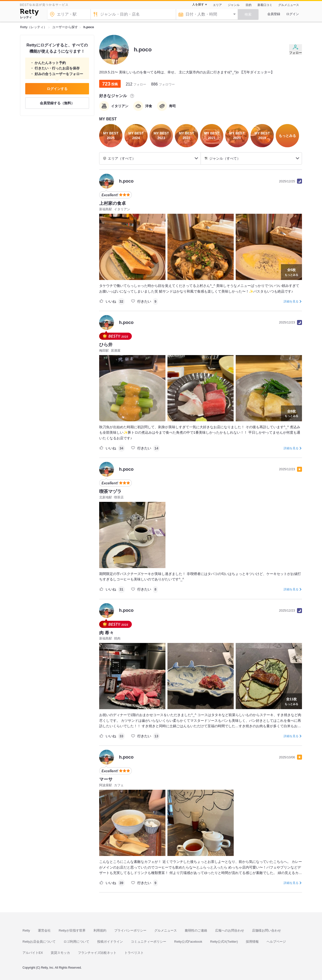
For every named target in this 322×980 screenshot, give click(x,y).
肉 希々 (106, 633)
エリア (217, 5)
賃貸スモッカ (60, 953)
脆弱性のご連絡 (196, 930)
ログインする (57, 89)
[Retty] (29, 13)
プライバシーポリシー (130, 930)
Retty (26, 930)
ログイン (293, 14)
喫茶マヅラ (110, 491)
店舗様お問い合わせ (266, 930)
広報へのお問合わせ (230, 930)
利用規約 (100, 930)
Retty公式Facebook (188, 942)
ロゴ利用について (76, 942)
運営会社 (44, 930)
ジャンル (234, 5)
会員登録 (274, 14)
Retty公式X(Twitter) (224, 942)
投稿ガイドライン (110, 942)
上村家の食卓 (113, 203)
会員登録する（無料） (57, 103)
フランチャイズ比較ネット (97, 953)
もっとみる (291, 272)
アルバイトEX (33, 953)
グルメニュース (289, 5)
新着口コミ (265, 5)
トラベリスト (134, 953)
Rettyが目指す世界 (72, 930)
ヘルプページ (276, 942)
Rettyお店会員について (39, 942)
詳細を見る (291, 301)
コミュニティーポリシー (149, 942)
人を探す (198, 4)
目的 (249, 5)
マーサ (106, 779)
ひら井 (106, 345)
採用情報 (252, 942)
